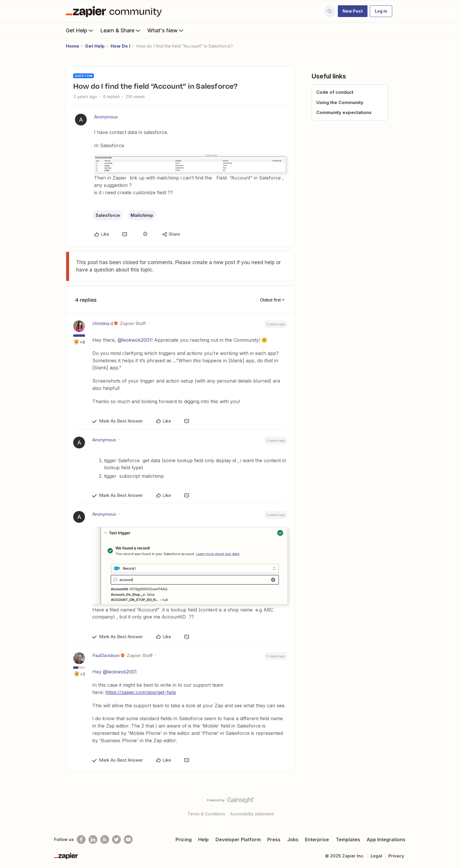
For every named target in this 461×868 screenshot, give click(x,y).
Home (72, 46)
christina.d (103, 323)
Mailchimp (142, 215)
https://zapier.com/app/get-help (141, 692)
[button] (353, 11)
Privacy (396, 856)
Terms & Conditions (206, 814)
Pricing (184, 839)
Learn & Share (121, 30)
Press (274, 839)
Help (203, 839)
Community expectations (344, 112)
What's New (166, 30)
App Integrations (386, 839)
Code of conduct (335, 92)
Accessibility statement (252, 814)
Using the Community (340, 102)
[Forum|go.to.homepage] (115, 11)
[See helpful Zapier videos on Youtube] (128, 839)
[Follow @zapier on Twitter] (116, 839)
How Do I (120, 46)
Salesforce (108, 215)
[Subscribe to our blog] (105, 839)
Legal (376, 856)
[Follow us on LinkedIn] (93, 839)
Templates (348, 839)
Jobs (293, 839)
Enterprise (317, 839)
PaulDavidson (106, 655)
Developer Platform (238, 839)
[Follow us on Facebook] (81, 839)
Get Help (80, 30)
